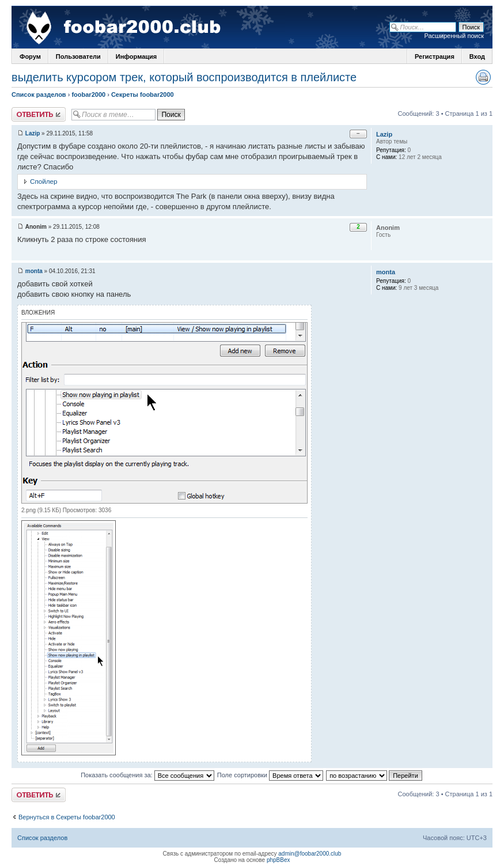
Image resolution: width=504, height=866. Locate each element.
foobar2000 (88, 94)
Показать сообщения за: (147, 775)
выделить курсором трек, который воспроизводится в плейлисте (184, 77)
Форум (30, 56)
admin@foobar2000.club (310, 854)
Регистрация (435, 56)
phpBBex (278, 860)
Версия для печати (483, 77)
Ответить (39, 114)
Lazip (33, 133)
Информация (136, 56)
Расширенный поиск (454, 36)
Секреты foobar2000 (143, 94)
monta (34, 271)
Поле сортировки (270, 775)
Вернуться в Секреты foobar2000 (67, 817)
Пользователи (78, 56)
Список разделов (39, 94)
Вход (477, 56)
